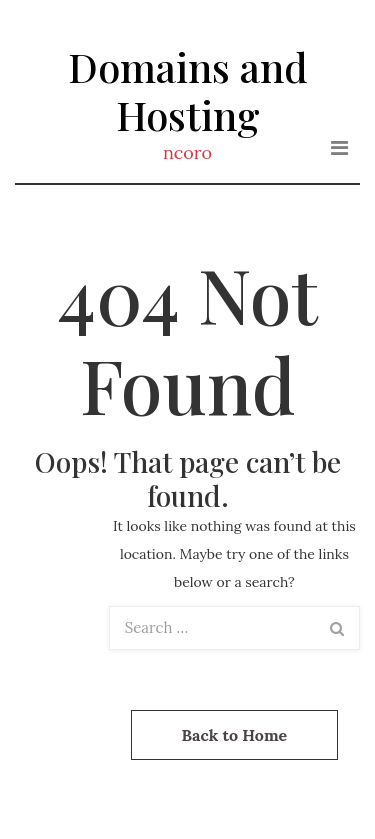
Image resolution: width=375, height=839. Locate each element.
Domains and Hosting (188, 90)
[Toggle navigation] (339, 148)
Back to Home (235, 735)
